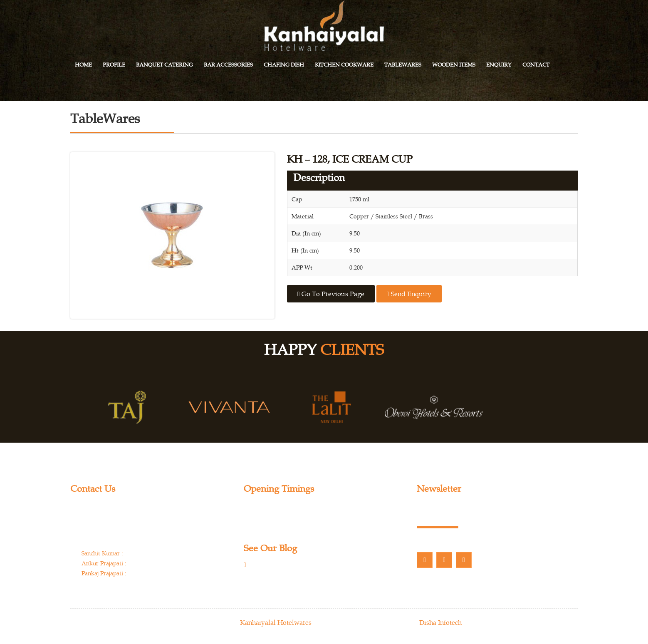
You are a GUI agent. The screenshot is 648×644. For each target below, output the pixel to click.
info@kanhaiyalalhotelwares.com (130, 589)
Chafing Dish (284, 65)
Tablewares (403, 65)
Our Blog (269, 566)
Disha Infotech (440, 622)
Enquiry (499, 65)
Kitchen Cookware (344, 65)
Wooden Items (454, 65)
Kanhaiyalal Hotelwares (276, 622)
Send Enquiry (409, 294)
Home (83, 65)
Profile (114, 65)
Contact (536, 65)
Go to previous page (331, 294)
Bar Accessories (228, 65)
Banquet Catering (164, 65)
